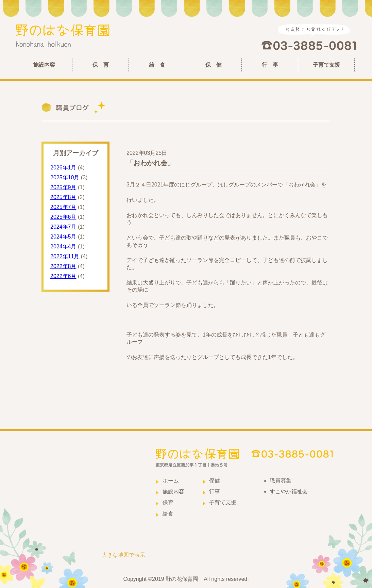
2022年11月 (65, 256)
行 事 (270, 65)
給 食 (157, 65)
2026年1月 (63, 168)
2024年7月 (63, 227)
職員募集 (281, 481)
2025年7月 (63, 207)
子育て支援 (326, 65)
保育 (168, 502)
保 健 (214, 65)
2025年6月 (63, 217)
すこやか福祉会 (289, 492)
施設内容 (44, 65)
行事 (215, 492)
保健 (215, 481)
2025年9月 (63, 187)
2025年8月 (63, 197)
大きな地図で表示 (123, 555)
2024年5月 (63, 237)
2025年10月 (65, 177)
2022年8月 (63, 266)
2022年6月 (63, 276)
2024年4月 (63, 247)
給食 (168, 514)
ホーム (171, 481)
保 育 (101, 65)
